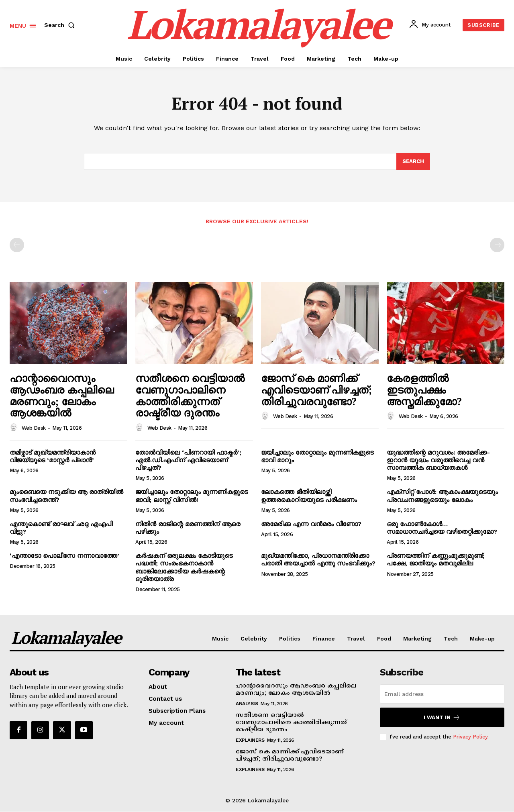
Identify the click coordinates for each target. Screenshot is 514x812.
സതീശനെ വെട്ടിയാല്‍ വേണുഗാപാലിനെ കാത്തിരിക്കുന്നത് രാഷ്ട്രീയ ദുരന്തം (190, 396)
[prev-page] (17, 245)
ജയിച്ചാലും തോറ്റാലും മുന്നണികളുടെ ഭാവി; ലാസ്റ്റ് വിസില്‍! (192, 496)
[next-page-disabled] (497, 245)
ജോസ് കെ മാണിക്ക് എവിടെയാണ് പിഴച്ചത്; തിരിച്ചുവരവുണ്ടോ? (316, 390)
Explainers (250, 740)
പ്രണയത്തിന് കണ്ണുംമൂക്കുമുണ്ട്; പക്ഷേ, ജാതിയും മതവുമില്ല (436, 559)
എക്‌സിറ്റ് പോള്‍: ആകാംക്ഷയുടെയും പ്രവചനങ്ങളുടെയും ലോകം (442, 496)
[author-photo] (15, 428)
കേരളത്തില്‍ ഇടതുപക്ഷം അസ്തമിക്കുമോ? (424, 390)
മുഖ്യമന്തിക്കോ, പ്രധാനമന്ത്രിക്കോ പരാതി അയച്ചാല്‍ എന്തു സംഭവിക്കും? (318, 559)
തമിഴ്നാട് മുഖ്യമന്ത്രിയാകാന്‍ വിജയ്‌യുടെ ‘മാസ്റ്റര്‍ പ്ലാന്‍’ (53, 456)
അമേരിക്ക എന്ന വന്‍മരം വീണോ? (311, 524)
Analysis (247, 704)
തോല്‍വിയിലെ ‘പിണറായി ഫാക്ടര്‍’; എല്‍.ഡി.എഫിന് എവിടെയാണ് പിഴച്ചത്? (188, 460)
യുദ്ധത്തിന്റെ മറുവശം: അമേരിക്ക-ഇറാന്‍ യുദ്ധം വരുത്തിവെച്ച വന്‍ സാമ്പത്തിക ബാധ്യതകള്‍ (438, 460)
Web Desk (34, 428)
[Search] (413, 161)
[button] (61, 25)
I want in (442, 717)
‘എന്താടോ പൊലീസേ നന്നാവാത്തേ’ (64, 556)
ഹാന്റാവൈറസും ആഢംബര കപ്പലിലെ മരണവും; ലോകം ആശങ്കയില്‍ (62, 396)
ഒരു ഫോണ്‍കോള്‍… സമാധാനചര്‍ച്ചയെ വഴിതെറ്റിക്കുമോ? (442, 528)
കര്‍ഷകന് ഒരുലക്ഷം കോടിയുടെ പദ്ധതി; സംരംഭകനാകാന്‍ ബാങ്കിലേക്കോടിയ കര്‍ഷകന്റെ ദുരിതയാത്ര (184, 567)
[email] (442, 694)
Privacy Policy (470, 737)
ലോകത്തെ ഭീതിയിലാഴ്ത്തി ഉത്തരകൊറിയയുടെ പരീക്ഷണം (309, 496)
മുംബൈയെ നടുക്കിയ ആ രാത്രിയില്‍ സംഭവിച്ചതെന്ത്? (66, 496)
